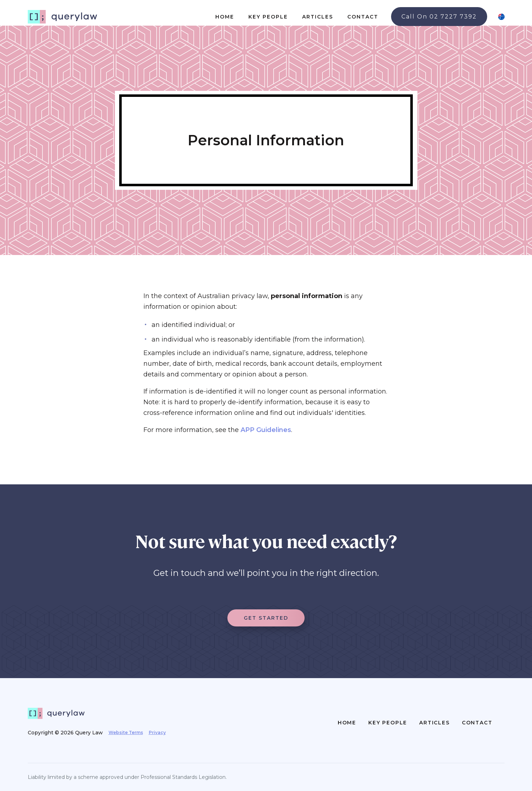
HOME (225, 17)
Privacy (157, 732)
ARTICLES (318, 17)
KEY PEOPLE (268, 17)
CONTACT (363, 17)
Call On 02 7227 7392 (439, 17)
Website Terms (126, 732)
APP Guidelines (266, 430)
